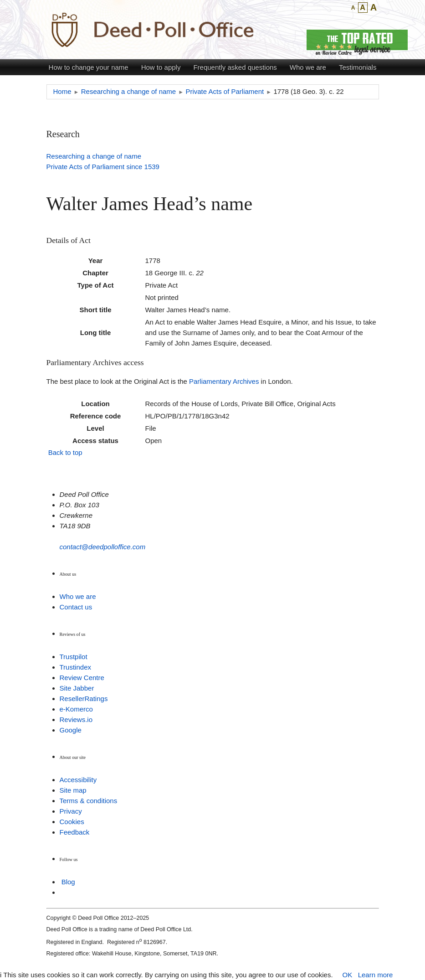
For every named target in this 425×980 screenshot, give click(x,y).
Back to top (65, 452)
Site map (73, 790)
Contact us (76, 607)
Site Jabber (77, 688)
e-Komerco (76, 709)
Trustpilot (74, 657)
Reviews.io (76, 720)
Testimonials (358, 67)
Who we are (308, 67)
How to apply (161, 67)
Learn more (376, 975)
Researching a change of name (94, 156)
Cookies (72, 822)
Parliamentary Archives (224, 381)
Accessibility (78, 780)
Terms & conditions (89, 801)
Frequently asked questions (235, 67)
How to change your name (89, 67)
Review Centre (82, 678)
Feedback (75, 832)
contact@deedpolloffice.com (103, 547)
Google (71, 730)
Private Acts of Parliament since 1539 (103, 167)
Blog (68, 882)
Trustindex (75, 667)
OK (347, 975)
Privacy (71, 811)
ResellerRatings (84, 699)
